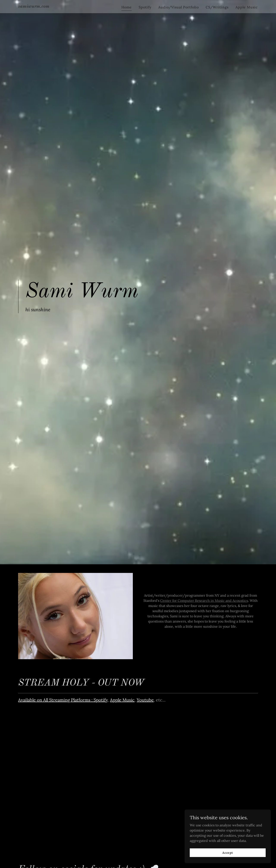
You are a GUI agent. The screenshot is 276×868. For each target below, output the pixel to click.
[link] (34, 6)
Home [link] (127, 7)
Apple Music (122, 700)
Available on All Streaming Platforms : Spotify (63, 700)
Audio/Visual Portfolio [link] (179, 7)
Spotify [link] (145, 7)
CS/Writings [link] (217, 7)
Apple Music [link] (247, 7)
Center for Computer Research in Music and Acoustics (204, 601)
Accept (228, 852)
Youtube (145, 700)
